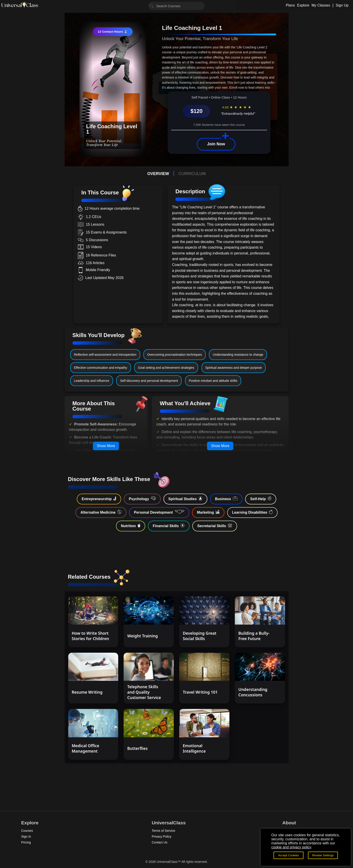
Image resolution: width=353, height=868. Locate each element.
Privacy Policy (162, 837)
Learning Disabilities (252, 512)
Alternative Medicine (101, 512)
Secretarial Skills (215, 526)
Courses (27, 831)
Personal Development (159, 512)
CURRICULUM (192, 174)
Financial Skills (169, 526)
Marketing (208, 512)
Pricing (26, 842)
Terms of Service (163, 831)
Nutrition (131, 526)
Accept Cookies (289, 855)
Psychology (142, 499)
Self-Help (261, 499)
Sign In (26, 837)
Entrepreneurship (99, 499)
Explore (303, 5)
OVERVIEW (158, 174)
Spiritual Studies (185, 499)
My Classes (321, 5)
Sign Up (342, 5)
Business (226, 499)
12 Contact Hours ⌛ (113, 32)
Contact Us (160, 842)
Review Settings (323, 855)
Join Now (216, 144)
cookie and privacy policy (291, 847)
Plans (290, 5)
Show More (106, 446)
